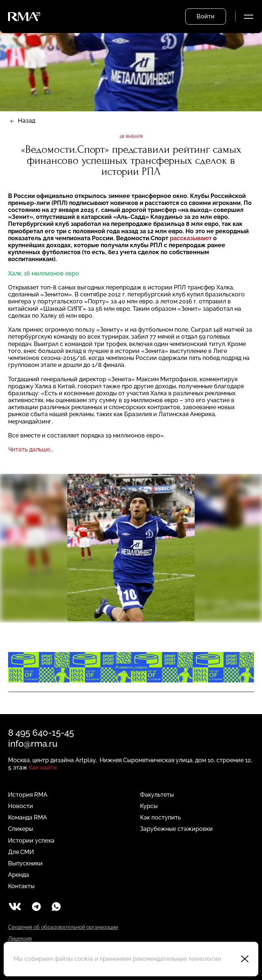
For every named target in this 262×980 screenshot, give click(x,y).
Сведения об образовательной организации (63, 927)
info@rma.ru (33, 744)
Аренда (19, 875)
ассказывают (193, 238)
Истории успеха (31, 841)
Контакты (21, 886)
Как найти (43, 768)
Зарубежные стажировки (176, 829)
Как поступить (160, 817)
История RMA (28, 795)
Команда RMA (28, 817)
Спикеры (21, 829)
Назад (27, 121)
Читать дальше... (31, 449)
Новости (21, 806)
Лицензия (20, 938)
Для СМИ (21, 852)
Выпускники (25, 863)
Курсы (149, 806)
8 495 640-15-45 (41, 733)
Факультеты (157, 795)
